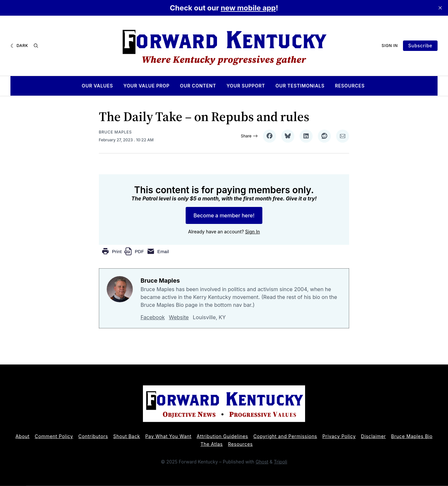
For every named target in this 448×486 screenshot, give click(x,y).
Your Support (246, 86)
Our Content (198, 86)
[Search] (36, 46)
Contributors (93, 436)
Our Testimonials (300, 86)
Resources (350, 86)
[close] (440, 8)
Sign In (390, 46)
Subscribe (420, 46)
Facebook (153, 317)
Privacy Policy (339, 436)
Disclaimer (373, 436)
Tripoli (280, 462)
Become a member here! (224, 215)
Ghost (262, 462)
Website (179, 317)
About (23, 436)
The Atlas (211, 444)
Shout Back (127, 436)
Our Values (97, 86)
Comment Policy (54, 436)
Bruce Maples (115, 132)
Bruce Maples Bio (412, 436)
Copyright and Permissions (285, 436)
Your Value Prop (146, 86)
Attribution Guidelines (223, 436)
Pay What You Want (168, 436)
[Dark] (19, 46)
